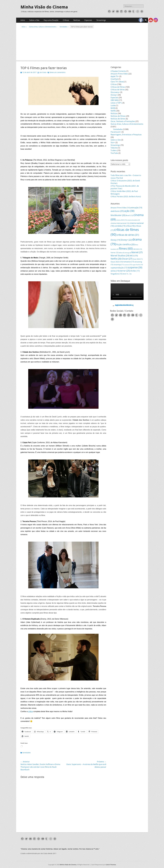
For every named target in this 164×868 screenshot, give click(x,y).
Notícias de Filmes (118, 116)
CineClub (114, 79)
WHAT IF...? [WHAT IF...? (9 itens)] (127, 274)
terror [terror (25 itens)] (125, 271)
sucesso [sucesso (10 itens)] (128, 265)
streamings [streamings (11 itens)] (119, 265)
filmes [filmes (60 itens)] (126, 248)
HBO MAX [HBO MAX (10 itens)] (138, 249)
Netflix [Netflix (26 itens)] (116, 259)
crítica (30, 711)
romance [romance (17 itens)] (129, 262)
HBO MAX (115, 100)
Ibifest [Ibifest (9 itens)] (122, 253)
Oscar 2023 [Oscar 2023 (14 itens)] (117, 262)
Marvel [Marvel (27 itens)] (137, 252)
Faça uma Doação (51, 20)
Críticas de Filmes (118, 87)
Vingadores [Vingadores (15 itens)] (116, 274)
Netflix (113, 111)
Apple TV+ (115, 76)
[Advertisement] (82, 45)
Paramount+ (116, 132)
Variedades (64, 27)
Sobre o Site (34, 20)
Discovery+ (115, 92)
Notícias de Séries (118, 119)
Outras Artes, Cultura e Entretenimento (43, 27)
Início (23, 20)
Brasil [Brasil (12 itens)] (129, 215)
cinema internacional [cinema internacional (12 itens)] (120, 223)
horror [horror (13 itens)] (115, 253)
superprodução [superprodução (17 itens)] (119, 268)
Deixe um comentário (58, 72)
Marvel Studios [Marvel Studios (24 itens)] (120, 256)
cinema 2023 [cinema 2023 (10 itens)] (121, 220)
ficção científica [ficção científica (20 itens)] (125, 244)
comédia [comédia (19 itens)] (120, 226)
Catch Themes (111, 865)
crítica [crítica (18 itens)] (130, 226)
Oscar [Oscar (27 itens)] (127, 259)
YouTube (114, 153)
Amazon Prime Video (119, 74)
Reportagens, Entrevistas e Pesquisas (126, 135)
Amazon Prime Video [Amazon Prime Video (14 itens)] (120, 208)
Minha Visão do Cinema (44, 7)
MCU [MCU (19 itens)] (134, 256)
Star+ (113, 142)
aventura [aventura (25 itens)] (117, 211)
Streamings (101, 20)
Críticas (66, 20)
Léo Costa (43, 72)
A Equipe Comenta (118, 71)
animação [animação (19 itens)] (136, 208)
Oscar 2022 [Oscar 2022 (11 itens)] (138, 259)
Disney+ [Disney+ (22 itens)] (126, 240)
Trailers (114, 150)
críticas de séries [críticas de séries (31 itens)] (128, 235)
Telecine (114, 148)
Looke (113, 105)
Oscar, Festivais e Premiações (123, 121)
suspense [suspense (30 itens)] (135, 267)
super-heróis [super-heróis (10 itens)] (138, 265)
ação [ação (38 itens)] (129, 211)
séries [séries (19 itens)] (115, 271)
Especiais (88, 20)
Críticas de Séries (118, 90)
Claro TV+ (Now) (117, 82)
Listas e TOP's (116, 103)
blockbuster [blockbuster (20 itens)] (118, 215)
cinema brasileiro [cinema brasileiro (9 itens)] (134, 220)
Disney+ (114, 95)
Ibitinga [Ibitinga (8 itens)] (128, 253)
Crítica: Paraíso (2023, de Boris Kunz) (126, 196)
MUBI (113, 108)
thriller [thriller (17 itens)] (135, 271)
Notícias (77, 20)
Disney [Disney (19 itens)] (115, 240)
